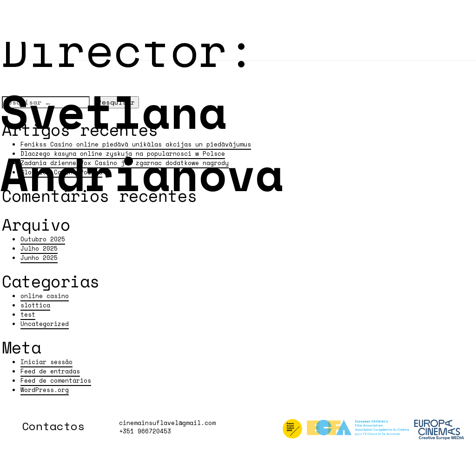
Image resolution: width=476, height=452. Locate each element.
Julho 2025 (39, 249)
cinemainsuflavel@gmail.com (167, 423)
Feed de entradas (50, 371)
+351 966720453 (145, 431)
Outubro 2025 (43, 239)
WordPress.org (45, 390)
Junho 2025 (39, 258)
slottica (35, 305)
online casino (45, 296)
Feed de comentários (56, 381)
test (28, 315)
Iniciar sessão (46, 362)
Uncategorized (45, 324)
